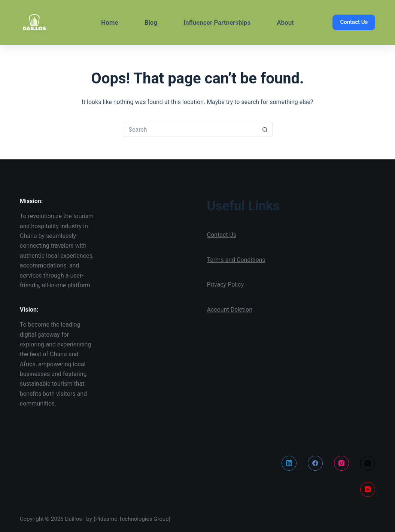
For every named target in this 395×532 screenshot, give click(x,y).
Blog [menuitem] (151, 22)
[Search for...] (190, 129)
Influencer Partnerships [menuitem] (217, 22)
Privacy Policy (226, 285)
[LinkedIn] (289, 463)
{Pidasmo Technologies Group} (132, 519)
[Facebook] (315, 463)
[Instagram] (341, 463)
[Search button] (265, 129)
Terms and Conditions (236, 260)
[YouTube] (368, 489)
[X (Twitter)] (368, 463)
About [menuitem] (285, 22)
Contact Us (354, 22)
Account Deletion (230, 310)
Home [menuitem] (110, 22)
